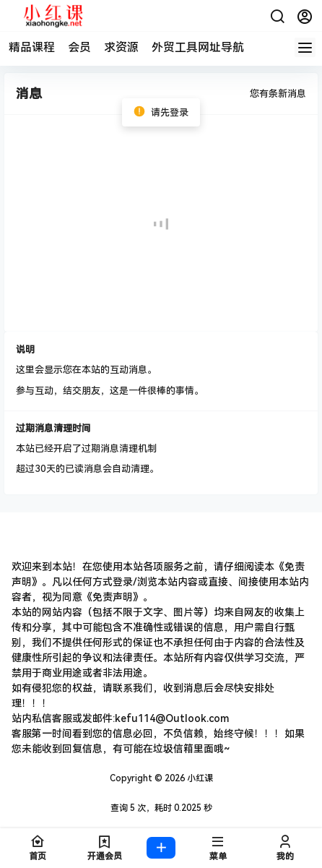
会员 (79, 47)
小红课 (199, 778)
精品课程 (32, 47)
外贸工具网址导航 (198, 47)
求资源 (121, 47)
